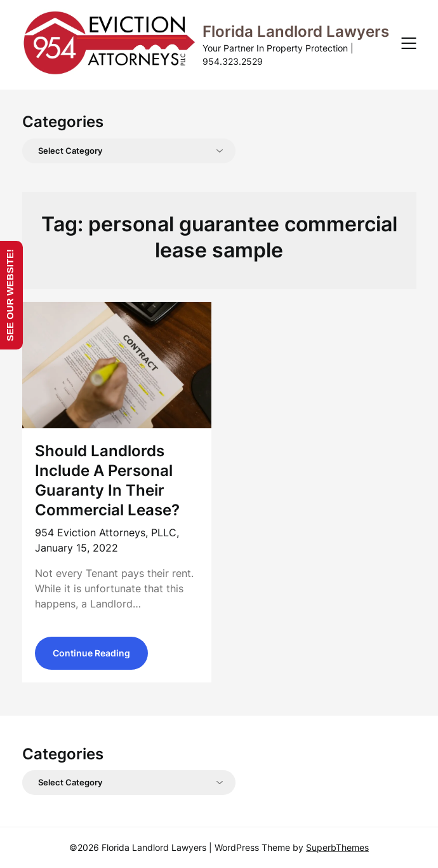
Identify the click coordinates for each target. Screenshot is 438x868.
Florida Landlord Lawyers (296, 31)
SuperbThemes (337, 847)
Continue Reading (91, 653)
